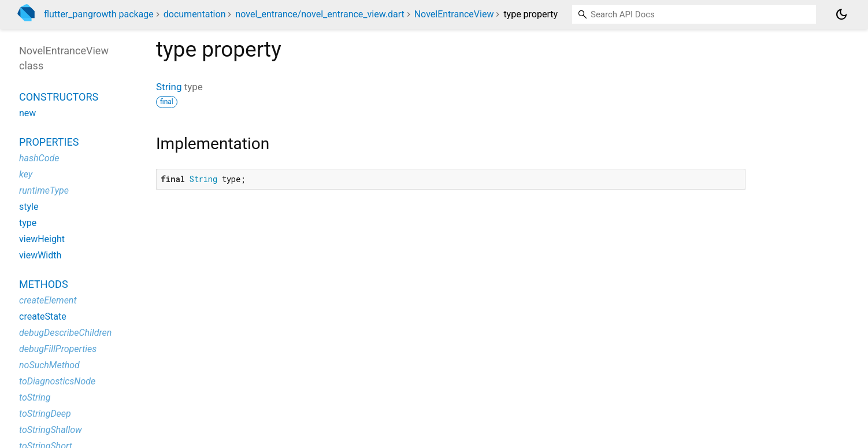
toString (35, 397)
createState (43, 316)
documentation (195, 14)
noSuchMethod (49, 365)
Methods (44, 284)
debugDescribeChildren (65, 333)
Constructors (59, 97)
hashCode (39, 158)
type (28, 223)
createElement (48, 300)
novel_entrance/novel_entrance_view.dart (320, 14)
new (27, 113)
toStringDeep (45, 414)
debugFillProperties (58, 349)
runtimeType (44, 190)
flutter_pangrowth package (99, 14)
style (29, 207)
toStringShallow (51, 430)
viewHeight (42, 239)
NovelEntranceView (454, 14)
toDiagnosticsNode (57, 381)
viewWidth (40, 255)
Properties (49, 142)
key (26, 174)
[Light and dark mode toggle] (841, 14)
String (169, 87)
